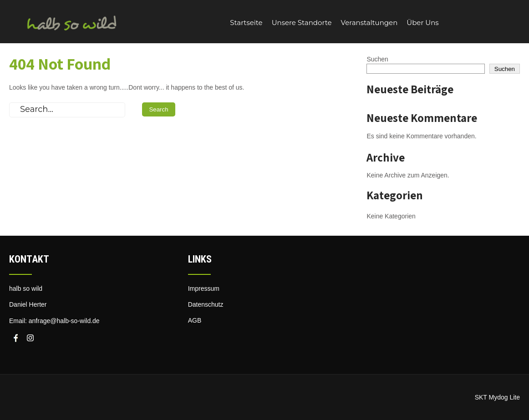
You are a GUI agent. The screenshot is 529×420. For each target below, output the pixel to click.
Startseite (246, 23)
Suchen (377, 59)
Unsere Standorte (302, 23)
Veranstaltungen (369, 23)
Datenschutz (206, 304)
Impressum (204, 288)
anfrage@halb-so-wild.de (64, 321)
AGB (195, 320)
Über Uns (422, 23)
